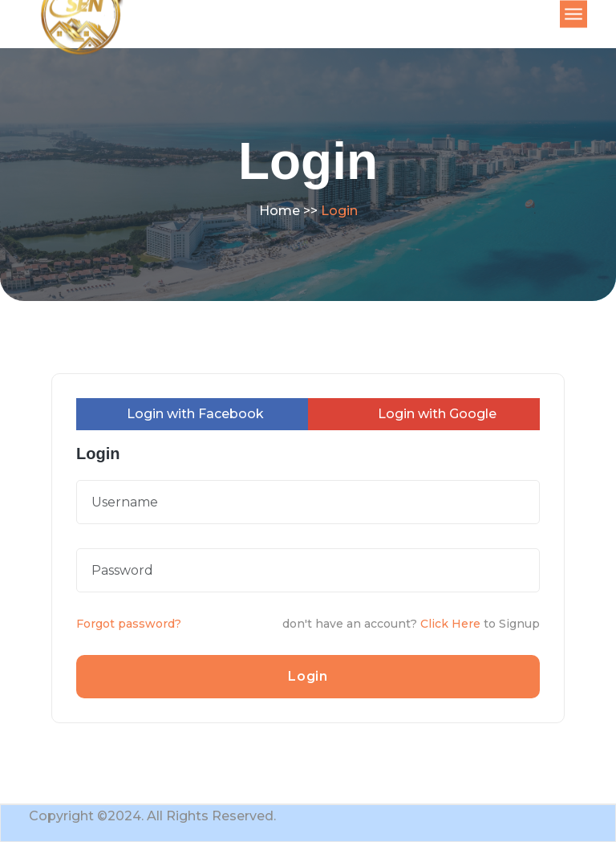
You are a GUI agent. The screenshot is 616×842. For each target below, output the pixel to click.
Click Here (450, 624)
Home (280, 211)
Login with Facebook (187, 414)
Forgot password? (129, 624)
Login (308, 676)
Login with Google (429, 414)
